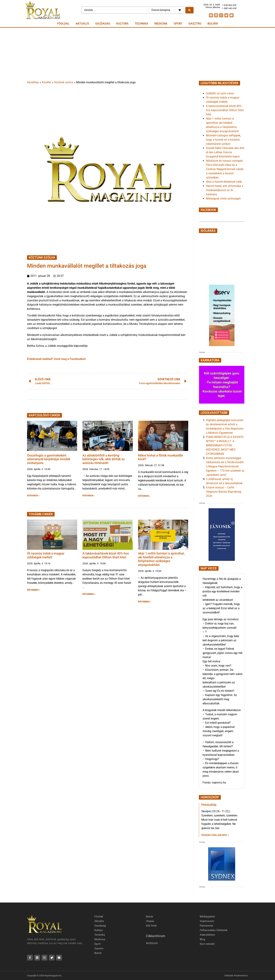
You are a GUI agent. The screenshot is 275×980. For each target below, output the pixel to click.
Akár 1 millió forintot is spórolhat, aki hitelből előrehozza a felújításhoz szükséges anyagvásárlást (161, 559)
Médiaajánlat (207, 917)
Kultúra (122, 24)
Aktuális (82, 24)
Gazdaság (103, 24)
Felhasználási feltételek (214, 930)
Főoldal (63, 24)
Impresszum (207, 921)
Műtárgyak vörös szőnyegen (223, 199)
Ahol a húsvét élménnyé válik (224, 182)
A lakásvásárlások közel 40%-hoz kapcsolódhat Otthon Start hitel (106, 555)
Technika (141, 24)
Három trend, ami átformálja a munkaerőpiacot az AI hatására (225, 190)
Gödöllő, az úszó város (220, 93)
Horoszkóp (209, 805)
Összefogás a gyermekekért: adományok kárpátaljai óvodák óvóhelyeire (49, 459)
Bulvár (213, 24)
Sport (178, 24)
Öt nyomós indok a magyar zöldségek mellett (46, 555)
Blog (202, 939)
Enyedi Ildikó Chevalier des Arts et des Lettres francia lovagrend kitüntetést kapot (225, 152)
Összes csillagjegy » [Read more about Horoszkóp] (215, 835)
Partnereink (206, 926)
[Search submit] (189, 10)
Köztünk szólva (64, 82)
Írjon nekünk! (207, 944)
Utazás (150, 921)
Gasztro (195, 24)
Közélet (46, 82)
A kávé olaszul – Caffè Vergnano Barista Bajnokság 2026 (224, 492)
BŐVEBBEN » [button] (33, 496)
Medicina (161, 24)
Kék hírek (151, 926)
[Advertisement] (137, 54)
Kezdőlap (33, 82)
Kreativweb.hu (241, 976)
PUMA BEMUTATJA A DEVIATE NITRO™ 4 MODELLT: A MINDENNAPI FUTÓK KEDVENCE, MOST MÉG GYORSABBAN (225, 445)
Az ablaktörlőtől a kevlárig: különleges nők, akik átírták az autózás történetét (104, 459)
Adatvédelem (207, 935)
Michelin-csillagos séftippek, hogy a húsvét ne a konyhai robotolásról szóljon (223, 140)
